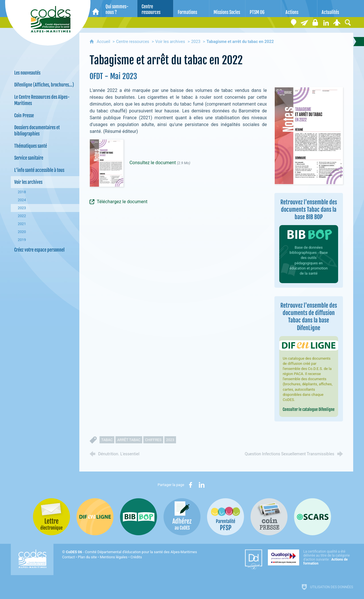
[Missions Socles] (227, 9)
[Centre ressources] (155, 9)
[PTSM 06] (263, 9)
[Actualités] (335, 9)
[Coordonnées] (294, 22)
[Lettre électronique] (305, 22)
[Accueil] (96, 9)
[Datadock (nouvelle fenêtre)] (254, 559)
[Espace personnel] (337, 22)
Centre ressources (133, 42)
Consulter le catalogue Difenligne (309, 409)
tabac (107, 440)
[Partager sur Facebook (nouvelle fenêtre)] (191, 485)
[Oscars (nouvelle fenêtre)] (313, 517)
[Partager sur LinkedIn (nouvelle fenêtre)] (202, 485)
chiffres (153, 440)
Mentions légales (114, 557)
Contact (68, 557)
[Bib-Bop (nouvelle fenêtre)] (138, 517)
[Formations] (191, 9)
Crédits (136, 557)
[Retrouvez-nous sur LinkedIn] (326, 22)
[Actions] (299, 9)
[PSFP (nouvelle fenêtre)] (226, 517)
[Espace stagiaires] (315, 22)
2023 (196, 42)
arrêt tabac (129, 440)
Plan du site (87, 557)
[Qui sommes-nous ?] (119, 9)
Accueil (104, 42)
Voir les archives (170, 42)
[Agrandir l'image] (309, 135)
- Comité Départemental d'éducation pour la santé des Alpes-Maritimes (132, 552)
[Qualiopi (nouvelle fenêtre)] (311, 557)
